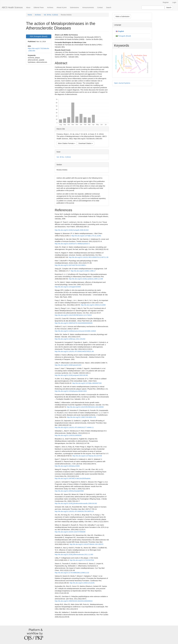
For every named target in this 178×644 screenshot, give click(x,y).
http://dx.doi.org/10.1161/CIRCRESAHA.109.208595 (85, 407)
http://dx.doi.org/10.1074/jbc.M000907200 (87, 383)
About (28, 7)
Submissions (74, 7)
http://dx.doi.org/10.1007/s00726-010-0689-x (70, 265)
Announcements (88, 7)
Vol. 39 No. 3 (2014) (51, 15)
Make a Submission (122, 16)
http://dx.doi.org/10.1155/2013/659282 (68, 435)
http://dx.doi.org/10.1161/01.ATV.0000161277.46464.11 (74, 427)
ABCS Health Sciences (12, 7)
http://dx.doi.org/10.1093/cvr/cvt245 (82, 583)
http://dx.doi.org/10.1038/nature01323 (68, 365)
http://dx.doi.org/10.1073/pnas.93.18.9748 (87, 456)
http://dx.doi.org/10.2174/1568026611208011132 (72, 573)
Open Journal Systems (122, 83)
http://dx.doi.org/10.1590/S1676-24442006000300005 (74, 323)
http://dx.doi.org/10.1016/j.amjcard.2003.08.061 (71, 375)
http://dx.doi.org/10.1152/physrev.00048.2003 (71, 391)
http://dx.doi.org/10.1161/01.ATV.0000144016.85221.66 (74, 351)
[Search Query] (153, 7)
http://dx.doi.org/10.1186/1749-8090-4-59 (81, 417)
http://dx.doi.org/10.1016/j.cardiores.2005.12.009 (86, 279)
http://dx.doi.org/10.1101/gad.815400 (68, 287)
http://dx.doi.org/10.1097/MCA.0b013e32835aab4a (73, 478)
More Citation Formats (67, 143)
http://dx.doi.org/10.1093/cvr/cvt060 (93, 305)
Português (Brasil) (125, 36)
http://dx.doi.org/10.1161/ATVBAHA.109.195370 (86, 544)
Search (109, 7)
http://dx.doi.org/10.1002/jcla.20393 (67, 466)
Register (166, 2)
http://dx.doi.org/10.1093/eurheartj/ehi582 (69, 491)
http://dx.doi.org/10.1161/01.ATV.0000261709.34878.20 (74, 511)
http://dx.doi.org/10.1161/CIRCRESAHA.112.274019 (73, 315)
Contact (100, 7)
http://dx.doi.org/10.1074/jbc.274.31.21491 (86, 236)
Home (30, 15)
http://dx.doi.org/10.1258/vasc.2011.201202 (70, 339)
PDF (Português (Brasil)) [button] (39, 36)
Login (174, 2)
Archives (50, 7)
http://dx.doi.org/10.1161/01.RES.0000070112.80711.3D (89, 257)
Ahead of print (62, 7)
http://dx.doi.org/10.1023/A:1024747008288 (70, 532)
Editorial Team (39, 7)
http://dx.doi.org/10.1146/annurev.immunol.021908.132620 (75, 331)
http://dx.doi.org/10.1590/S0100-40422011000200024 (74, 601)
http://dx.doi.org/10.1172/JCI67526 (82, 560)
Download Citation (86, 143)
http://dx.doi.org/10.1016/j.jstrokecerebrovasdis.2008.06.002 (76, 503)
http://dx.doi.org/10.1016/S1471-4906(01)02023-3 (72, 244)
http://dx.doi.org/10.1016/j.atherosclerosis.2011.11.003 (74, 554)
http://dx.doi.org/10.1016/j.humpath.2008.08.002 (72, 230)
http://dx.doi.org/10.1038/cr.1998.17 (83, 271)
